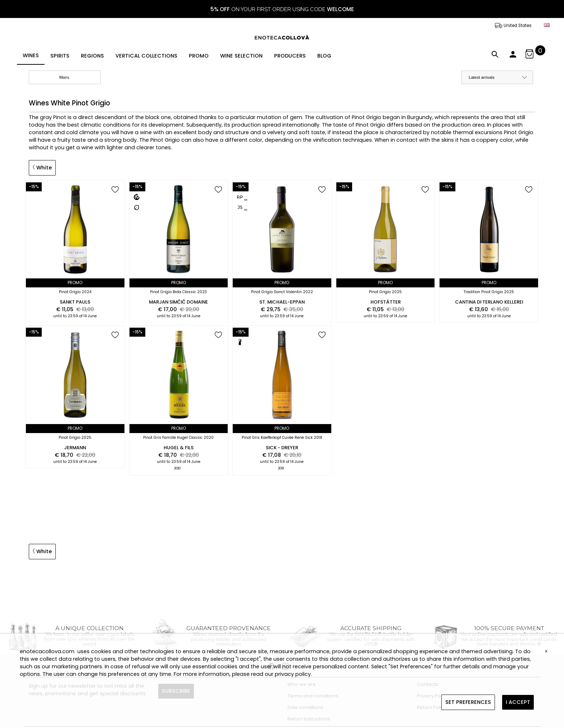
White (42, 168)
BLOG (324, 56)
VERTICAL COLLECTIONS (146, 56)
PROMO (199, 56)
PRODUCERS (290, 56)
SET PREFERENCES (468, 702)
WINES (31, 55)
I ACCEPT (518, 702)
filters (70, 78)
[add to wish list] (115, 190)
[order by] (497, 77)
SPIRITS (60, 56)
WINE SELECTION (241, 56)
